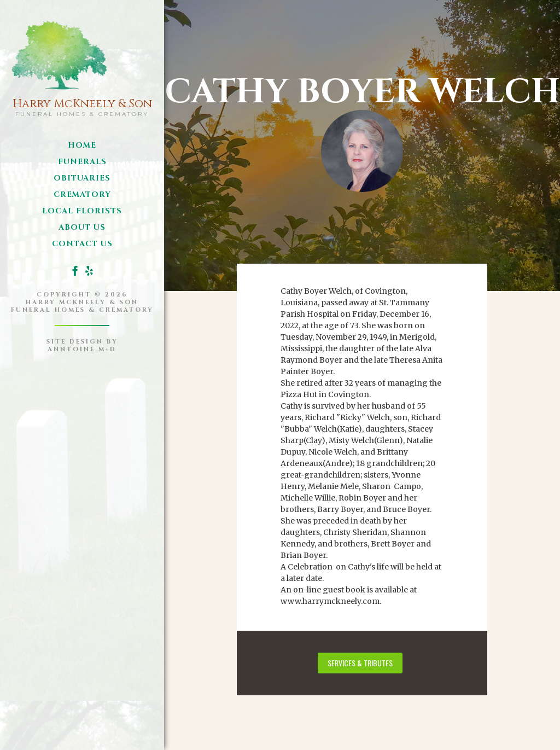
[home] (82, 66)
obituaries (82, 178)
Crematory (82, 194)
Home (82, 145)
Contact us (82, 244)
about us (82, 227)
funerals (82, 162)
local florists (82, 211)
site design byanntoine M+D (82, 345)
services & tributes (360, 663)
